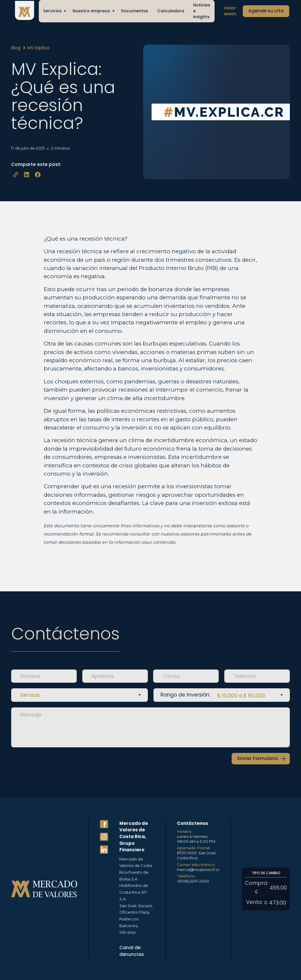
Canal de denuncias (132, 951)
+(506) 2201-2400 (193, 881)
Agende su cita (266, 11)
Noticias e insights (202, 11)
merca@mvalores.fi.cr (198, 870)
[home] (24, 11)
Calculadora (171, 11)
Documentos (135, 11)
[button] (54, 11)
